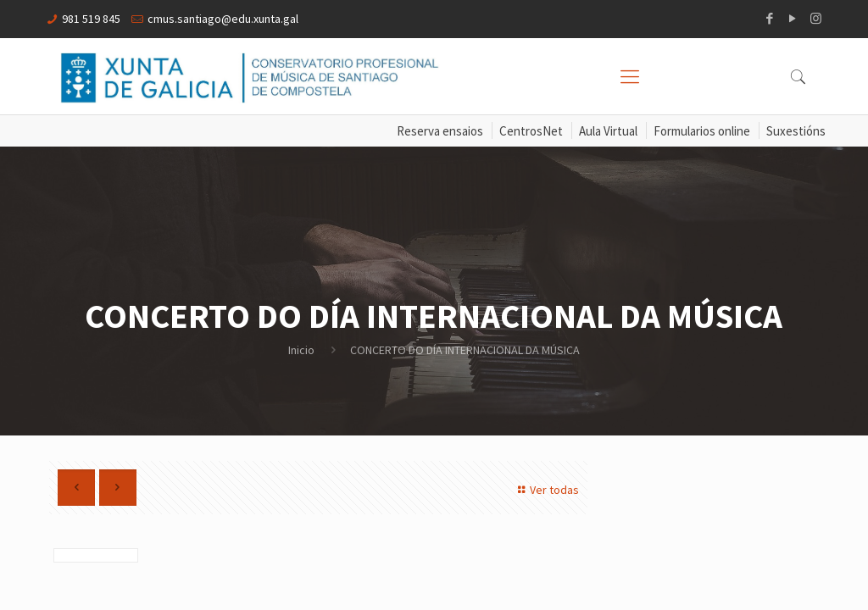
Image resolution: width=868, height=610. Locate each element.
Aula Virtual (608, 131)
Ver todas (546, 490)
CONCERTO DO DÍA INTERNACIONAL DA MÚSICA (465, 350)
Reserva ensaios (440, 131)
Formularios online (702, 131)
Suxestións (796, 131)
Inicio (301, 350)
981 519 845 (91, 19)
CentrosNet (531, 131)
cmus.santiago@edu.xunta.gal (223, 19)
